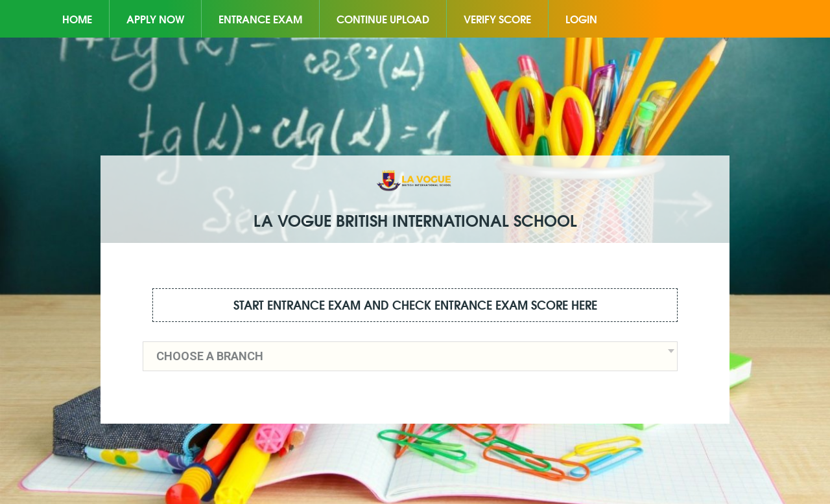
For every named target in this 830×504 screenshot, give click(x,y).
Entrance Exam (260, 18)
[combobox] (410, 356)
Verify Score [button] (497, 18)
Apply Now (155, 18)
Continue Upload (383, 18)
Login (581, 18)
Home (77, 18)
